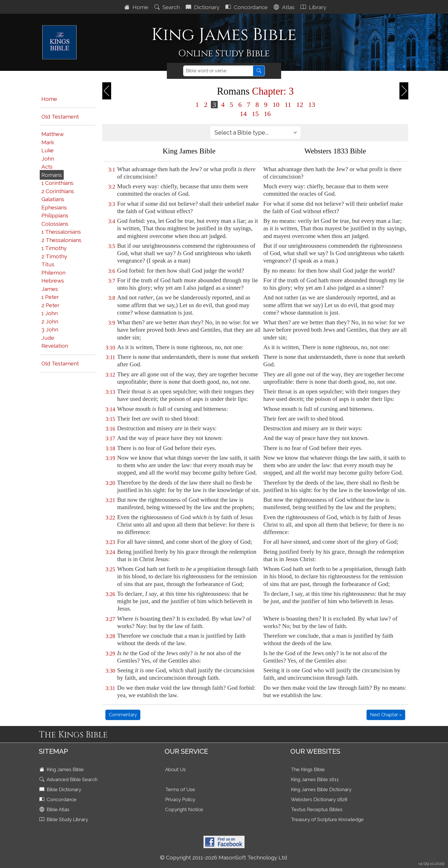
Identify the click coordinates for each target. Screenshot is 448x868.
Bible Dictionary (61, 789)
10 (276, 105)
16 (267, 114)
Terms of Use (180, 789)
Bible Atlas (55, 809)
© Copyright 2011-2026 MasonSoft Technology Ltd (224, 857)
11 (288, 105)
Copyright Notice (184, 809)
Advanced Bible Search (69, 779)
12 (300, 105)
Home (137, 7)
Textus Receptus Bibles (317, 809)
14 (243, 114)
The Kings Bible (308, 769)
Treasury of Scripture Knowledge (327, 819)
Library (314, 7)
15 (255, 114)
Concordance (247, 7)
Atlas (285, 7)
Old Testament (60, 117)
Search (168, 7)
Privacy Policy (180, 799)
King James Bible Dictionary (321, 789)
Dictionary (203, 7)
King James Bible (62, 769)
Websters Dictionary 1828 (319, 799)
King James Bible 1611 (315, 779)
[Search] (218, 71)
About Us (175, 769)
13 (312, 105)
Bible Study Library (64, 819)
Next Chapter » (386, 715)
